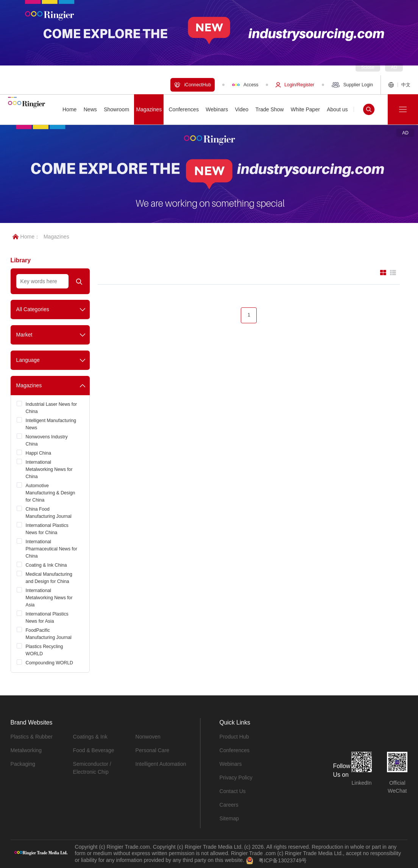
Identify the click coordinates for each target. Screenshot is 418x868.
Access (245, 85)
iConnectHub (193, 85)
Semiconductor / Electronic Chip (92, 768)
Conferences (235, 750)
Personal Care (153, 750)
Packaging (23, 764)
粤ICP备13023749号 (283, 860)
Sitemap (229, 818)
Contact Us (233, 791)
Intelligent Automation (161, 764)
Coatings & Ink (90, 737)
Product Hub (234, 737)
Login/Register (295, 85)
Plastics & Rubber (32, 737)
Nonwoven (148, 737)
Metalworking (26, 750)
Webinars (231, 764)
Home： (26, 237)
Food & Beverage (94, 750)
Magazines (56, 237)
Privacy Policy (236, 778)
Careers (229, 805)
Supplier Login (352, 85)
